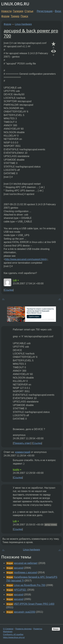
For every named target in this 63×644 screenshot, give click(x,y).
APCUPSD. (20, 590)
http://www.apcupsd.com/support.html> (26, 259)
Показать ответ (22, 443)
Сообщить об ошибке (13, 634)
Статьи (29, 11)
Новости (6, 11)
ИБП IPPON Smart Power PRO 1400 (34, 604)
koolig (16, 470)
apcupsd (19, 568)
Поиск (24, 16)
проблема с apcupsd (25, 572)
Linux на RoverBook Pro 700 (30, 585)
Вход (58, 11)
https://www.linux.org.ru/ (14, 637)
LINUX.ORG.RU (15, 4)
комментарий (23, 452)
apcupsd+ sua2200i (25, 612)
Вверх (56, 629)
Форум (5, 16)
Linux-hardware (23, 24)
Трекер (15, 16)
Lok (15, 280)
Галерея (18, 11)
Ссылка (9, 290)
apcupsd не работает (26, 563)
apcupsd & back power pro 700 (31, 33)
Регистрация (45, 11)
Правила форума (23, 629)
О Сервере (8, 629)
